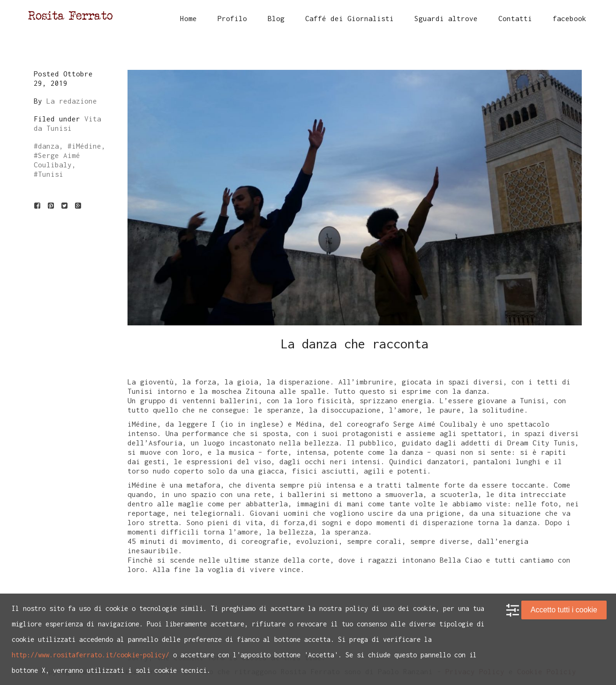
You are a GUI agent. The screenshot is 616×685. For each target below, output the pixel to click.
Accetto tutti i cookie (564, 610)
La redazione (72, 101)
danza (49, 146)
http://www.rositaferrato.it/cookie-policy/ (90, 655)
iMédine (86, 146)
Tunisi (51, 174)
